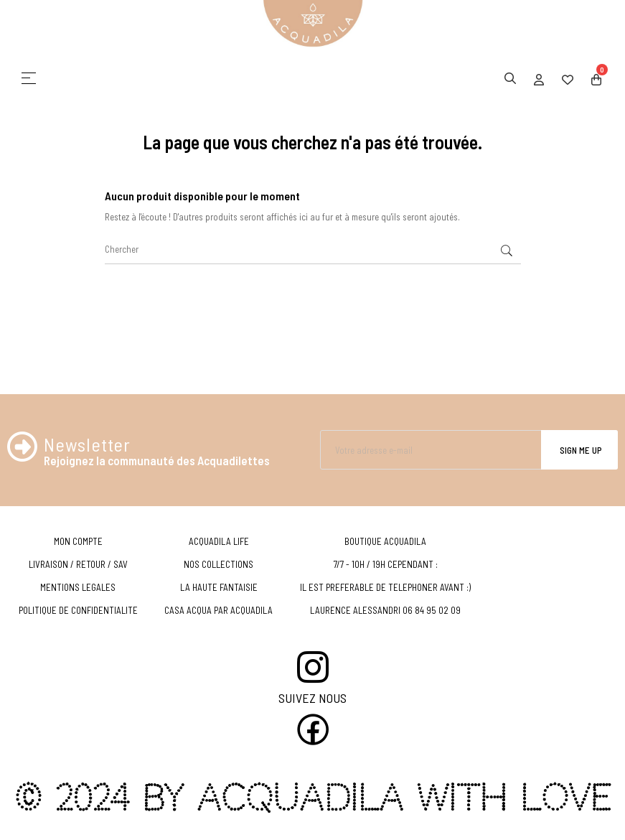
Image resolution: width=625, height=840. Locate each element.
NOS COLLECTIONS (218, 564)
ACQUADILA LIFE (219, 541)
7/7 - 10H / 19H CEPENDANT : (386, 564)
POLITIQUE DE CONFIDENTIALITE (78, 610)
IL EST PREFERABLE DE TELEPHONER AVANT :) (385, 587)
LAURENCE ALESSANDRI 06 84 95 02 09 (385, 610)
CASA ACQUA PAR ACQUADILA (218, 610)
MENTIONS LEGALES (78, 587)
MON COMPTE (78, 541)
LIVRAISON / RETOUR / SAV (78, 564)
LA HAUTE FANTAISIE (219, 587)
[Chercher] (313, 250)
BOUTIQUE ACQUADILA (385, 541)
